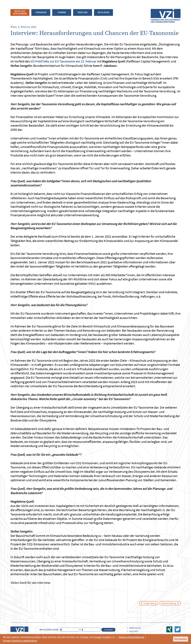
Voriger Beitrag (149, 603)
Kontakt (134, 631)
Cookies (84, 637)
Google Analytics (103, 637)
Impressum (135, 628)
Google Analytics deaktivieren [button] (20, 641)
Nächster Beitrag (170, 603)
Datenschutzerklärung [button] (131, 637)
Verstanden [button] (181, 639)
